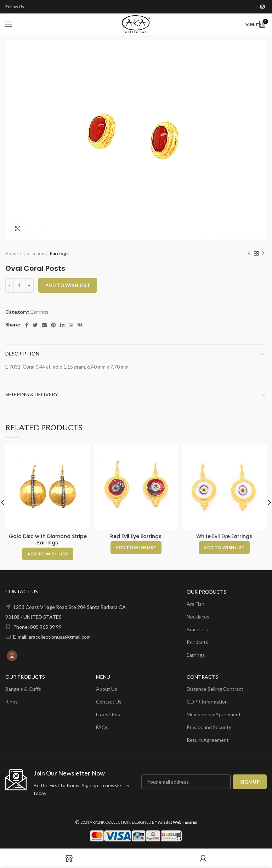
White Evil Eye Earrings (224, 536)
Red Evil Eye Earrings (136, 536)
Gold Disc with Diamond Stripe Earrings (48, 539)
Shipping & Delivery (32, 394)
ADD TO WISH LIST (68, 285)
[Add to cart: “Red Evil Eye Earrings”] (136, 548)
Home (12, 253)
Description (22, 354)
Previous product (249, 254)
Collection (34, 253)
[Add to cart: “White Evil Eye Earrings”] (224, 548)
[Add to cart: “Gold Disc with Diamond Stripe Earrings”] (48, 554)
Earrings (59, 253)
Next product (263, 254)
